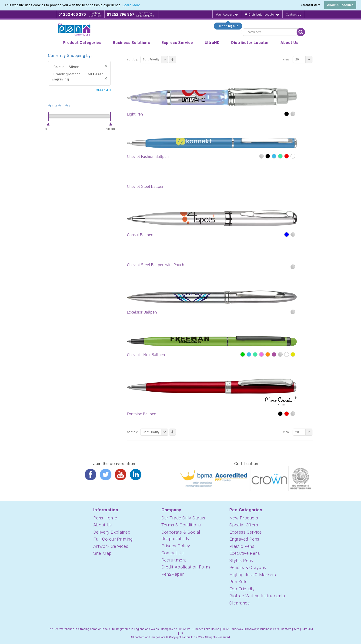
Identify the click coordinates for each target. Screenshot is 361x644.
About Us (103, 525)
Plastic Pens (242, 546)
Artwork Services (111, 546)
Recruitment (174, 560)
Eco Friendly (242, 589)
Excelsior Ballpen (142, 312)
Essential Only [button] (310, 5)
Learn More (131, 5)
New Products (244, 518)
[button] (142, 6)
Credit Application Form (186, 567)
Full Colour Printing (113, 539)
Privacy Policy (176, 546)
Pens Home (105, 518)
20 (304, 59)
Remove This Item (106, 66)
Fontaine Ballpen (142, 414)
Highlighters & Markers (253, 575)
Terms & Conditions (181, 525)
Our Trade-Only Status (183, 518)
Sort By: (132, 59)
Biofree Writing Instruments (257, 596)
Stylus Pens (241, 560)
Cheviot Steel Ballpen (146, 186)
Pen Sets (238, 582)
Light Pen (135, 114)
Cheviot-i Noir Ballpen (146, 355)
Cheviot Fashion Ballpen (148, 156)
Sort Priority (155, 59)
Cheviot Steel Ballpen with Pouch (156, 265)
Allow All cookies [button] (340, 5)
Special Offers (244, 525)
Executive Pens (245, 553)
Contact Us (294, 15)
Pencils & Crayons (248, 567)
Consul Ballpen (140, 235)
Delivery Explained (112, 532)
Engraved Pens (244, 539)
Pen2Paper (173, 574)
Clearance (240, 603)
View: (287, 59)
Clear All (103, 90)
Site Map (102, 553)
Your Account (227, 15)
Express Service (246, 532)
